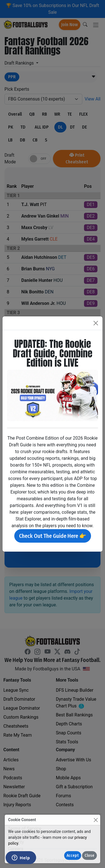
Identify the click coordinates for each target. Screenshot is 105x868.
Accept (73, 856)
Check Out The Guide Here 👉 (53, 536)
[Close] (96, 820)
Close (89, 856)
